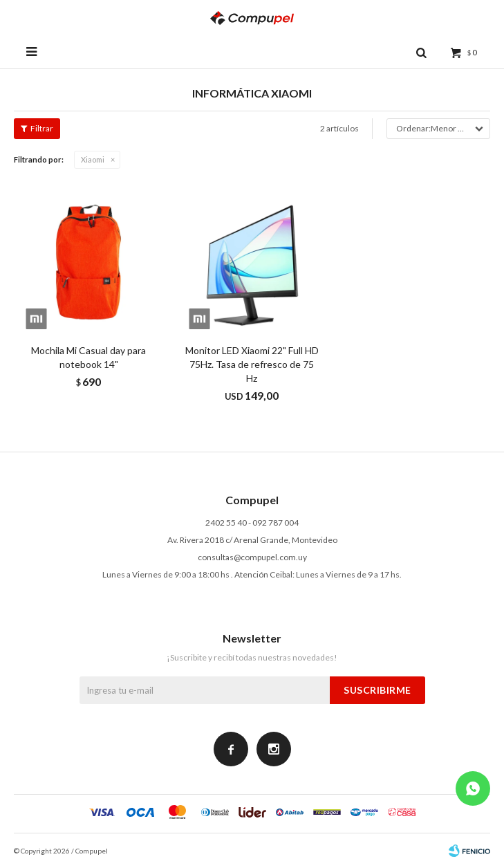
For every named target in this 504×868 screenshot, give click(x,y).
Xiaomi (93, 159)
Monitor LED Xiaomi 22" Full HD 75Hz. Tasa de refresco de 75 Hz (252, 364)
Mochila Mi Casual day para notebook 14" (88, 357)
